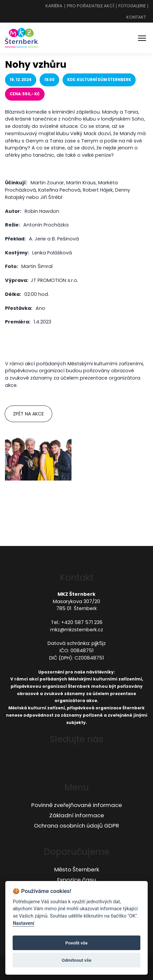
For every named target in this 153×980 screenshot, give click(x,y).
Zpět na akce (28, 414)
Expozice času (76, 880)
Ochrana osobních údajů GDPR (76, 826)
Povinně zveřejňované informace (77, 805)
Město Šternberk (77, 869)
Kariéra (54, 6)
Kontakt (136, 17)
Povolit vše (77, 943)
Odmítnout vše (77, 960)
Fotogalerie (132, 6)
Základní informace (77, 815)
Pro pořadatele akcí (90, 6)
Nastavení (23, 923)
